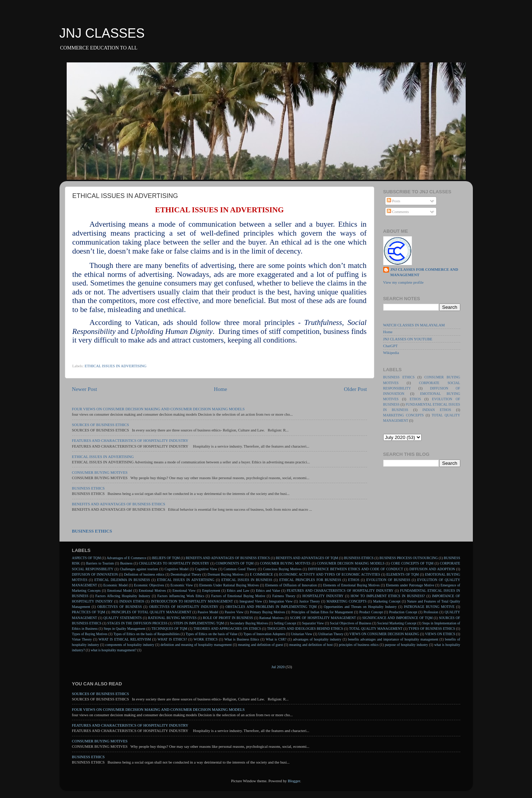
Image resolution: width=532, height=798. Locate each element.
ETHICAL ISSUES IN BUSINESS (247, 580)
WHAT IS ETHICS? (172, 639)
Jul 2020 (278, 667)
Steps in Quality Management (125, 629)
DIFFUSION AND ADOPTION (432, 569)
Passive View (234, 612)
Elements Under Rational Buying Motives (229, 585)
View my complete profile (403, 282)
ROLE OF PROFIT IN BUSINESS (228, 618)
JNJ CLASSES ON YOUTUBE (408, 339)
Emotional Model (120, 591)
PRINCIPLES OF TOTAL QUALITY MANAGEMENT (151, 612)
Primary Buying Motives (267, 612)
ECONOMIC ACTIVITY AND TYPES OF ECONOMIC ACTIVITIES (330, 574)
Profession (431, 612)
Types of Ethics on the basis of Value (212, 634)
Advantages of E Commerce (127, 558)
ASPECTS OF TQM (87, 558)
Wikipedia (391, 353)
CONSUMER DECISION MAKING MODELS (351, 563)
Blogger (294, 781)
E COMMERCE (262, 574)
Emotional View (184, 591)
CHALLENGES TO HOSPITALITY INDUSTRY (174, 563)
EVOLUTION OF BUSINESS (388, 580)
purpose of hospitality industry (406, 645)
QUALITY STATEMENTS (122, 618)
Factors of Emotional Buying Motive (238, 596)
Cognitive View (206, 569)
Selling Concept (285, 623)
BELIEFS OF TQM (166, 558)
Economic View (182, 585)
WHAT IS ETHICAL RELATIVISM (125, 639)
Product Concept (371, 612)
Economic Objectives (149, 585)
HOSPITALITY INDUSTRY (323, 596)
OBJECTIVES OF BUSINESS (119, 607)
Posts (394, 201)
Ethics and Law (238, 591)
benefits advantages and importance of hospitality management (393, 639)
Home (220, 389)
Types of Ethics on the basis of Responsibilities (146, 634)
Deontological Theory (186, 574)
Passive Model (208, 612)
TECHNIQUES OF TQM (169, 629)
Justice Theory (310, 601)
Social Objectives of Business (351, 623)
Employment (211, 591)
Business (126, 563)
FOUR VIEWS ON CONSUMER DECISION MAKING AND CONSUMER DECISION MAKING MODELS (158, 409)
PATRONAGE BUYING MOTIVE (429, 607)
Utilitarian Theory (331, 634)
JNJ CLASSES (102, 33)
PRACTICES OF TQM (89, 612)
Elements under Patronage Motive (410, 585)
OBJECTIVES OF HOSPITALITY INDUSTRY (184, 607)
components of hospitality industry (130, 645)
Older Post (355, 389)
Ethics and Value (268, 591)
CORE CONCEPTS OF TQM (412, 563)
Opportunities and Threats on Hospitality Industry (360, 607)
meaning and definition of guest (261, 645)
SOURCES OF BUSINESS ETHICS (101, 425)
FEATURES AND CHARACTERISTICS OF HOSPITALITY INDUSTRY (130, 440)
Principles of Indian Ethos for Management (322, 612)
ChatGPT (391, 346)
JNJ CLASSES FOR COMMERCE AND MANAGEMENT (424, 272)
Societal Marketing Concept (397, 623)
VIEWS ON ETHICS (440, 634)
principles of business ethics (359, 645)
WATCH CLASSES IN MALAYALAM (414, 325)
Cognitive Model (177, 569)
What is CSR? (276, 639)
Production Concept (403, 612)
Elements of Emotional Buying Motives (351, 585)
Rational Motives (271, 618)
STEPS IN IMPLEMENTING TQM (198, 623)
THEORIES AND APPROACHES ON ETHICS (227, 629)
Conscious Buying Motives (282, 569)
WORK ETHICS (206, 639)
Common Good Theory (240, 569)
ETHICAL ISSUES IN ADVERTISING (116, 366)
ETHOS (415, 399)
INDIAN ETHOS (437, 410)
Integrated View (251, 601)
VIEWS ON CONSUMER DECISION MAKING (384, 634)
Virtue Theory (82, 639)
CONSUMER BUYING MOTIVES (100, 472)
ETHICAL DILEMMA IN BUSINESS (122, 580)
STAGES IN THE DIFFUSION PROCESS (137, 623)
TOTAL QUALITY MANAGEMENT (376, 629)
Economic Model (115, 585)
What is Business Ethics (242, 639)
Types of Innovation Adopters (264, 634)
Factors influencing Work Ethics (181, 596)
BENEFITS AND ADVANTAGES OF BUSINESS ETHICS (119, 504)
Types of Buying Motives (90, 634)
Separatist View (313, 623)
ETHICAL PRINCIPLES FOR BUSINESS (310, 580)
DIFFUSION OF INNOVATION (95, 574)
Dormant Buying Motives (226, 574)
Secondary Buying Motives (249, 623)
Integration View (281, 601)
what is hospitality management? (114, 650)
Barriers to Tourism (100, 563)
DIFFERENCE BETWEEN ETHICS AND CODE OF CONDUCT (355, 569)
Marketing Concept (387, 601)
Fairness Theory (284, 596)
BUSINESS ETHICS (89, 488)
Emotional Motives (152, 591)
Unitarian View (302, 634)
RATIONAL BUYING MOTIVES (172, 618)
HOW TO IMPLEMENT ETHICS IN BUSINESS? (388, 596)
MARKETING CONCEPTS (403, 415)
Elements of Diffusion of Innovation (291, 585)
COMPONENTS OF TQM (234, 563)
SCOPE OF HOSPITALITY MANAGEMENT (323, 618)
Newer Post (85, 389)
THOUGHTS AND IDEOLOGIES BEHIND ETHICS (305, 629)
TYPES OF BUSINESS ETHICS (432, 629)
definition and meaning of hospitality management (196, 645)
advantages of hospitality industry (317, 639)
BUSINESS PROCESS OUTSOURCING (408, 558)
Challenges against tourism (139, 569)
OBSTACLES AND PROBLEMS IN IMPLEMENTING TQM (271, 607)
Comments (398, 212)
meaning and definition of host (311, 645)
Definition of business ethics (144, 574)
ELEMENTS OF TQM (403, 574)
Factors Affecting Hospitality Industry (123, 596)
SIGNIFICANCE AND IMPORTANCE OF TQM (398, 618)
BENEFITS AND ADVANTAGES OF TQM (307, 558)
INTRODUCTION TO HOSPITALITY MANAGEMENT (192, 601)
